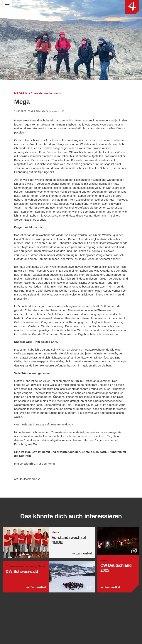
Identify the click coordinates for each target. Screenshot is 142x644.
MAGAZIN (21, 93)
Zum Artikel (84, 578)
